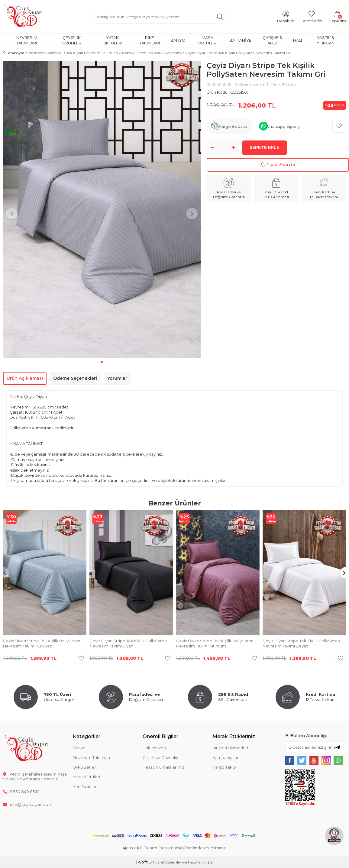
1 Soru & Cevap (283, 84)
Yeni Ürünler (85, 786)
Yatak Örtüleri (112, 40)
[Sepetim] (337, 16)
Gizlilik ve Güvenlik (160, 757)
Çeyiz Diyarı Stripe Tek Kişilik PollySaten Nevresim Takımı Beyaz (301, 643)
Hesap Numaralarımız (163, 767)
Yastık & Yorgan (326, 40)
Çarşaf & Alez (272, 40)
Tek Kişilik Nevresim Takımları (92, 53)
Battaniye (240, 40)
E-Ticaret (157, 862)
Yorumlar (117, 378)
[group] (102, 210)
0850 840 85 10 (21, 792)
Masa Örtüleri (208, 40)
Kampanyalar (225, 757)
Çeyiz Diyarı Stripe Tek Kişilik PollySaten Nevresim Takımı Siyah (128, 643)
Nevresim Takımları (27, 40)
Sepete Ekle (265, 147)
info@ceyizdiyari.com (28, 804)
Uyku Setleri (85, 767)
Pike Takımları (150, 40)
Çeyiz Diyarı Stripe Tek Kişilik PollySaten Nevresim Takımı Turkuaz (42, 643)
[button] (102, 362)
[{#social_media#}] (290, 760)
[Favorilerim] (312, 16)
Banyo (178, 40)
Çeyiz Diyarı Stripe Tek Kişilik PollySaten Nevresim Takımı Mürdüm (215, 643)
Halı (297, 40)
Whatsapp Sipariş (282, 126)
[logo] (23, 17)
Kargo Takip (224, 767)
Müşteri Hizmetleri (230, 748)
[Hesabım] (286, 16)
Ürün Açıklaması (25, 378)
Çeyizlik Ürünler (72, 40)
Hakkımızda (154, 748)
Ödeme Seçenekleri (75, 378)
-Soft (142, 862)
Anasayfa (14, 53)
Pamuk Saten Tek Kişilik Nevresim (152, 53)
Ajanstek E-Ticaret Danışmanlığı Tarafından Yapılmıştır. (175, 848)
